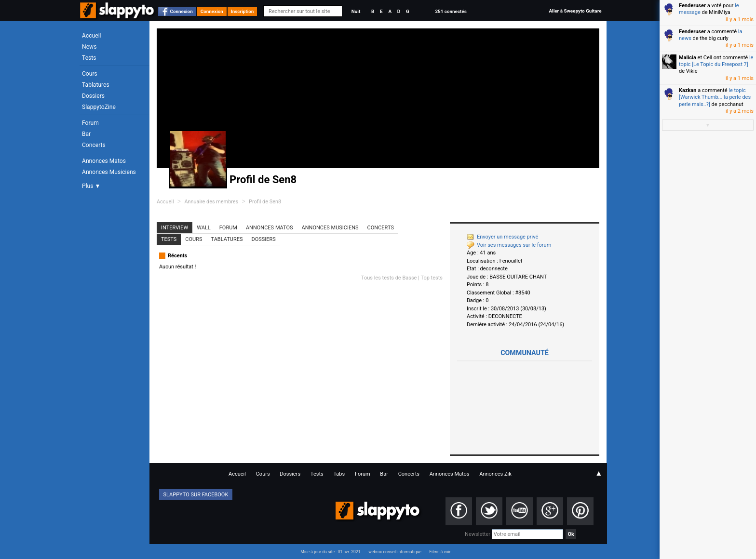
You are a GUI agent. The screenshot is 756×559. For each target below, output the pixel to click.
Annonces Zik (495, 474)
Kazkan (688, 90)
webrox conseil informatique (395, 552)
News (89, 47)
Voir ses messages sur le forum (509, 245)
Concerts (94, 145)
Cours (90, 74)
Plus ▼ (91, 186)
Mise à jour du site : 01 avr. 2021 (330, 552)
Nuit (356, 11)
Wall (204, 228)
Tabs (339, 474)
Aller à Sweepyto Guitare (575, 11)
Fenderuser (692, 6)
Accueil (92, 36)
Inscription (243, 11)
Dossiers (93, 96)
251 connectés (451, 11)
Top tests (432, 278)
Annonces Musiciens (109, 172)
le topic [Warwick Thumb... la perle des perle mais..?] (715, 97)
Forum (90, 123)
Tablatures (96, 85)
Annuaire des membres (211, 202)
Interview (175, 228)
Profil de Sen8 (265, 202)
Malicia (688, 58)
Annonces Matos (104, 161)
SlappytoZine (99, 107)
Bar (86, 134)
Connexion (182, 11)
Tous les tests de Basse (389, 278)
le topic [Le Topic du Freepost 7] (716, 61)
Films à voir (440, 552)
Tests (89, 58)
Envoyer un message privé (502, 237)
